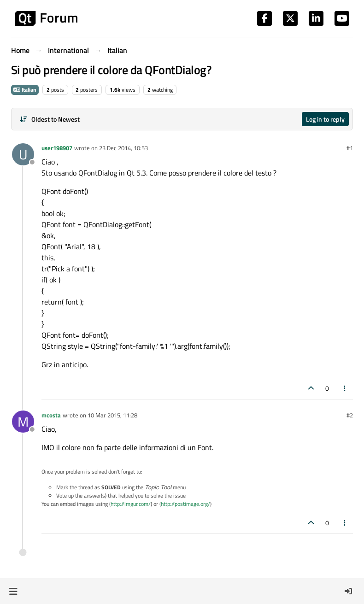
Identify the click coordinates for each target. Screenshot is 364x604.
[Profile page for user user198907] (23, 154)
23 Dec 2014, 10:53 (123, 148)
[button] (13, 591)
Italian (25, 90)
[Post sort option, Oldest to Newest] (50, 119)
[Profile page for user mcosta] (23, 422)
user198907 (57, 148)
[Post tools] (345, 388)
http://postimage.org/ (185, 504)
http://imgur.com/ (131, 504)
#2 (350, 415)
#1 (350, 148)
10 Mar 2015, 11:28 (112, 415)
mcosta (51, 415)
